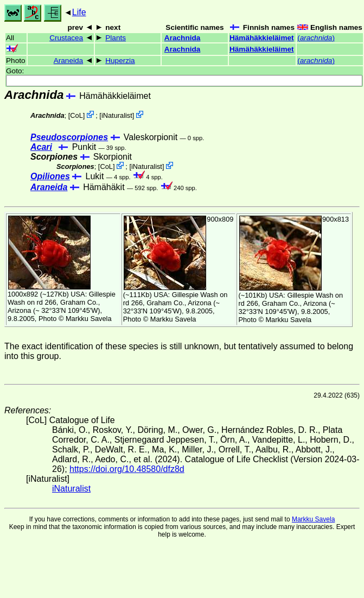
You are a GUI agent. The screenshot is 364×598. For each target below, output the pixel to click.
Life (79, 12)
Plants (116, 38)
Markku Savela (313, 519)
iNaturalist (117, 115)
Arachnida (182, 38)
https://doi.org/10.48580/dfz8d (127, 469)
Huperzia (120, 61)
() (316, 38)
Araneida (68, 61)
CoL (76, 115)
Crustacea (66, 38)
